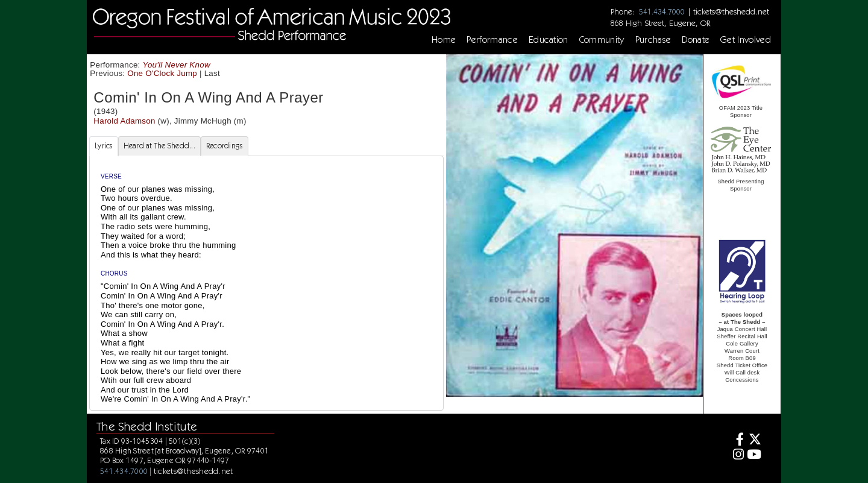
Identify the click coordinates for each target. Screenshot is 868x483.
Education (549, 40)
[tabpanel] (266, 283)
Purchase (653, 40)
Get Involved (746, 40)
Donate (696, 40)
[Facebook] (737, 440)
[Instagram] (737, 456)
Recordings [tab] (225, 146)
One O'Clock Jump (162, 73)
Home (444, 40)
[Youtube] (754, 456)
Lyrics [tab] (104, 146)
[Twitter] (754, 440)
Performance (492, 40)
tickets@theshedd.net (731, 11)
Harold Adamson (124, 121)
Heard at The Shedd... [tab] (159, 146)
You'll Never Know (177, 65)
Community (602, 40)
